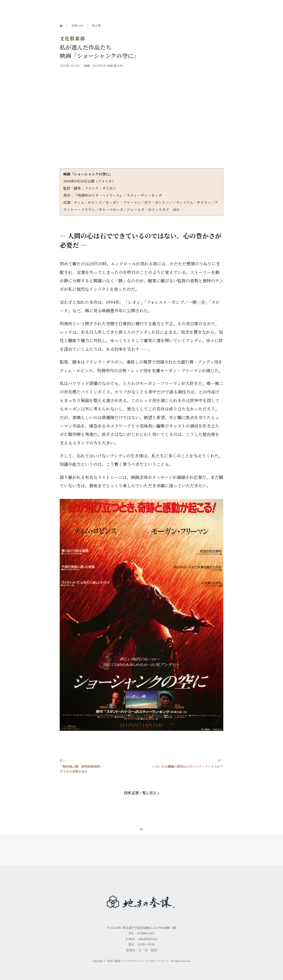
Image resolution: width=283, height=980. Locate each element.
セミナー (142, 8)
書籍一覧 (124, 8)
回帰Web (207, 8)
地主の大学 (161, 8)
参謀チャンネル (185, 8)
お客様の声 (226, 8)
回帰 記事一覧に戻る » (142, 793)
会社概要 (245, 8)
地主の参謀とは (102, 8)
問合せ (261, 8)
